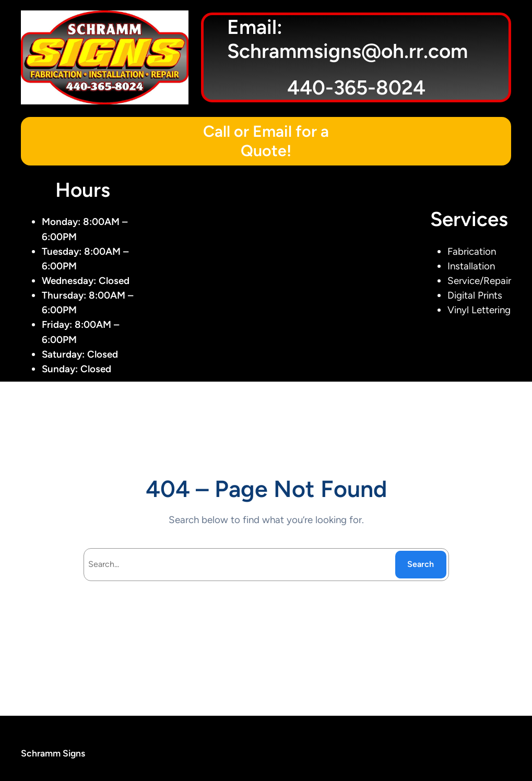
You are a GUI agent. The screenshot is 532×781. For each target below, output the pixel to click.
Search (421, 564)
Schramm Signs (53, 753)
